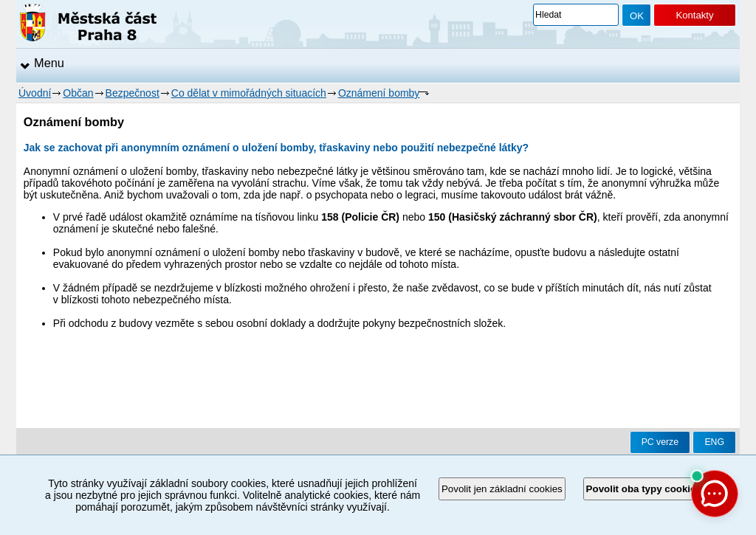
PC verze (660, 442)
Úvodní (35, 93)
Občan (78, 93)
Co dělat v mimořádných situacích (249, 93)
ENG (714, 442)
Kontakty (694, 15)
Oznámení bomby (379, 93)
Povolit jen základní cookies (502, 489)
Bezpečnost (133, 93)
